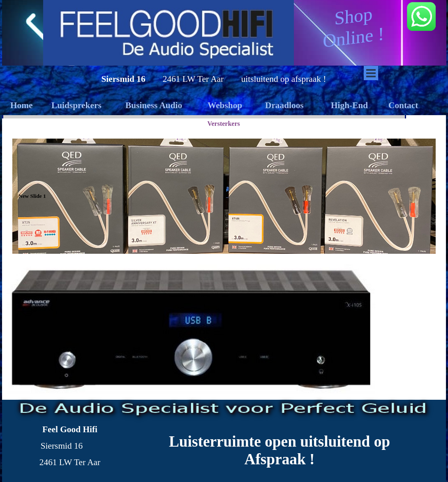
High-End (349, 105)
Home (22, 105)
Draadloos (284, 105)
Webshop (225, 105)
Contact (403, 105)
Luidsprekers (76, 105)
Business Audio (154, 105)
